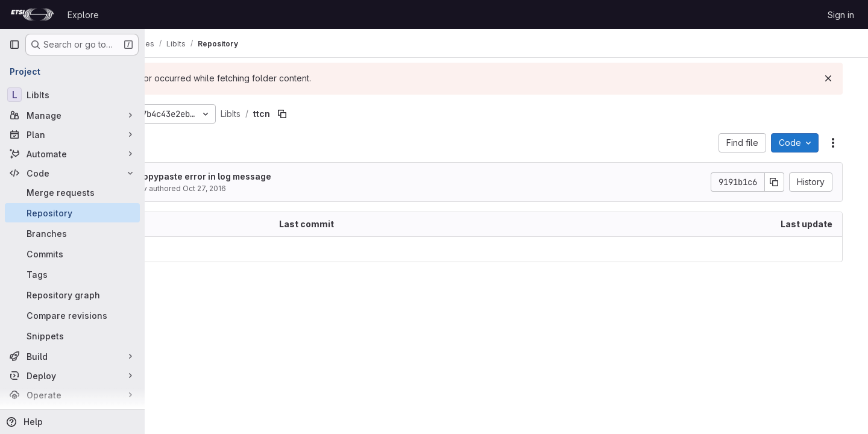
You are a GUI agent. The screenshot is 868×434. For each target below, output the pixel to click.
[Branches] (72, 233)
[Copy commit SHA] (785, 182)
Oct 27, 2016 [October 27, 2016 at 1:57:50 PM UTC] (273, 188)
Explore (83, 15)
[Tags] (72, 274)
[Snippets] (72, 336)
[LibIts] (72, 95)
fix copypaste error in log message (267, 176)
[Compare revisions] (72, 315)
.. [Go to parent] (171, 249)
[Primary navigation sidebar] (14, 45)
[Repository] (72, 213)
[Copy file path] (351, 114)
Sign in (841, 15)
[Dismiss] (839, 78)
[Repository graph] (72, 295)
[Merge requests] (72, 192)
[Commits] (72, 254)
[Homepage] (32, 14)
